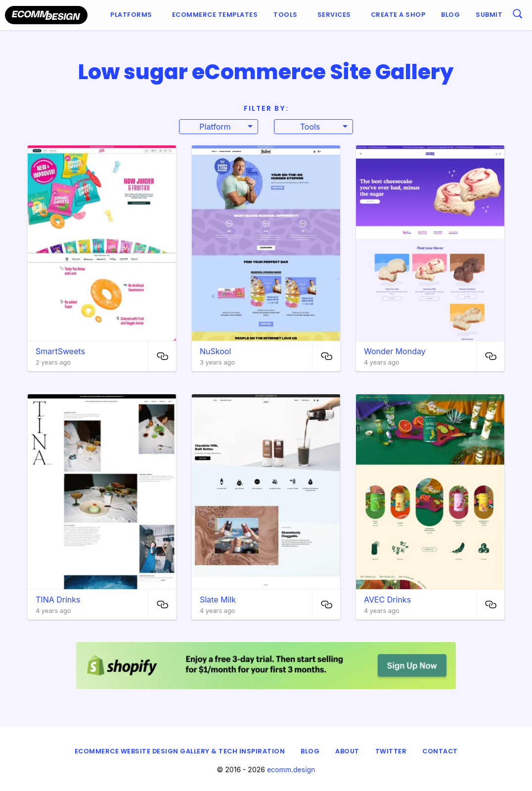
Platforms (131, 15)
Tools (286, 15)
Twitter (391, 751)
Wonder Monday (395, 351)
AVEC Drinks (387, 600)
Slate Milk (218, 600)
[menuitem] (133, 15)
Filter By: (266, 108)
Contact (440, 751)
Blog (450, 15)
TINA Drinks (58, 600)
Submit (489, 15)
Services (334, 15)
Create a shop (398, 15)
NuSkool (215, 351)
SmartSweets (60, 351)
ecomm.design (291, 769)
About (347, 751)
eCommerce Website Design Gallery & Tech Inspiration (180, 751)
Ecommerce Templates (215, 15)
